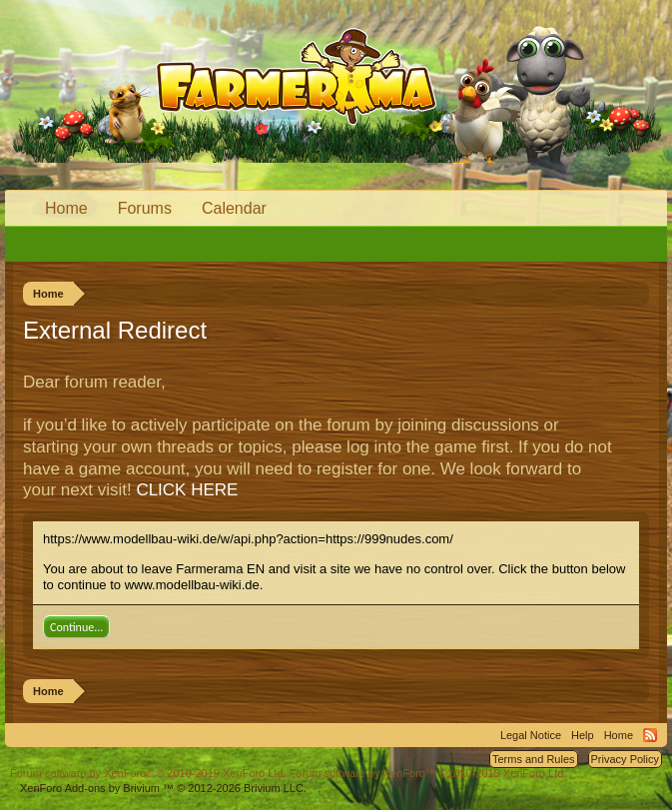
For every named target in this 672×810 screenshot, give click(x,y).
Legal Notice (531, 735)
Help (583, 735)
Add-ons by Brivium (163, 788)
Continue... (76, 627)
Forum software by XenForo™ (428, 773)
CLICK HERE (187, 490)
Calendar (234, 208)
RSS (650, 735)
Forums (145, 208)
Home (66, 208)
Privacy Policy (625, 759)
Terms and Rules (534, 759)
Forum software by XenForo (148, 773)
